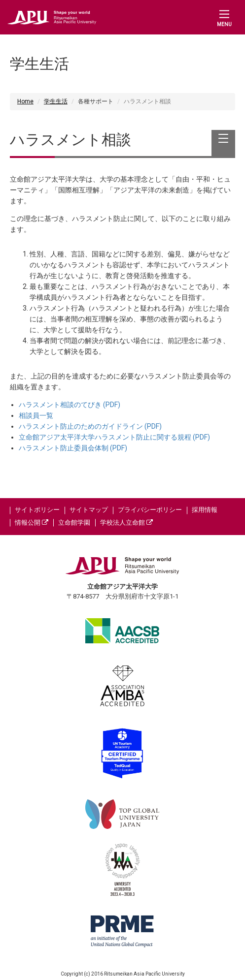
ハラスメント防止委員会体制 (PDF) (73, 448)
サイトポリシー (37, 510)
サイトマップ (89, 510)
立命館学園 (74, 522)
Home (25, 101)
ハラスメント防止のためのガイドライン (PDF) (90, 426)
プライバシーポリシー (150, 510)
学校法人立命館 (126, 522)
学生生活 (56, 101)
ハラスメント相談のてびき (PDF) (70, 405)
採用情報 (205, 510)
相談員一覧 (36, 415)
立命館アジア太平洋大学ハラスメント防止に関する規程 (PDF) (114, 437)
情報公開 (32, 522)
